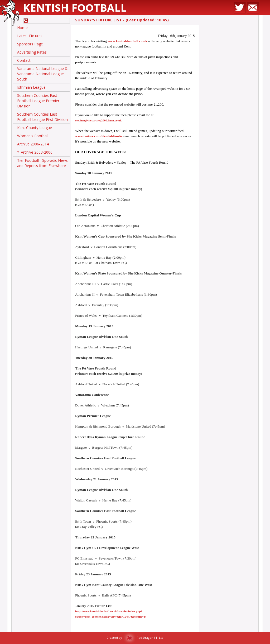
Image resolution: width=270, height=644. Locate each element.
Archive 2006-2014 (33, 144)
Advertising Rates (32, 52)
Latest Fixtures (30, 36)
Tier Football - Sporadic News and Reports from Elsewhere (42, 163)
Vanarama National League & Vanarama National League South (42, 74)
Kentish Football (75, 8)
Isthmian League (31, 87)
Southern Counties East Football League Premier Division (38, 101)
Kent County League (35, 128)
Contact (24, 60)
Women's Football (33, 136)
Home (22, 28)
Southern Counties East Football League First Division (42, 117)
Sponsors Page (30, 44)
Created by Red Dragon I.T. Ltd (135, 638)
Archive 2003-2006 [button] (35, 153)
